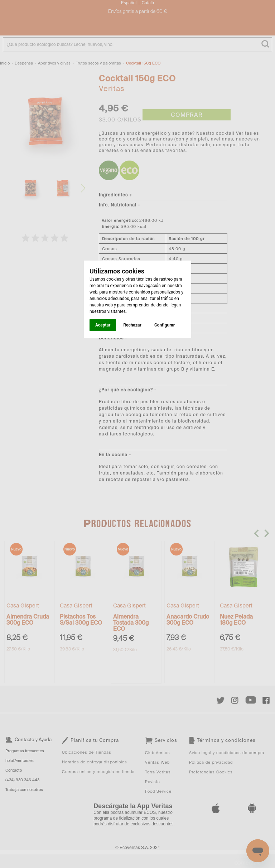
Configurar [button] (165, 325)
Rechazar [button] (132, 325)
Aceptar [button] (103, 325)
